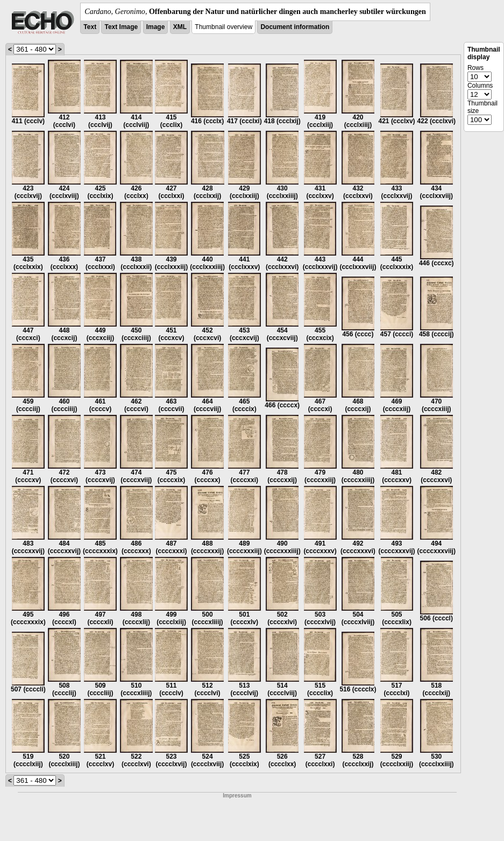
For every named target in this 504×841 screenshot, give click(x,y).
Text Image (121, 27)
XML (180, 27)
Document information (295, 27)
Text (90, 27)
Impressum (237, 796)
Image (156, 27)
